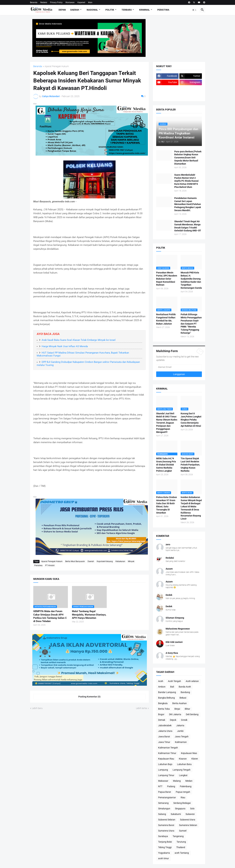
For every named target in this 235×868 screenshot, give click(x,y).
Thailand (181, 847)
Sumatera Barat (166, 825)
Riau (183, 797)
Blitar (187, 709)
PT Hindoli (50, 565)
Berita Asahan (180, 703)
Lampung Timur (166, 775)
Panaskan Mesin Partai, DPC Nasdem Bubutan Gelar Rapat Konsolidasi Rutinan (167, 279)
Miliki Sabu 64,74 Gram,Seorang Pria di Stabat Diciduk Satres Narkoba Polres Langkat (166, 465)
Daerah (75, 10)
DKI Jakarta (175, 714)
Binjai (177, 709)
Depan (62, 10)
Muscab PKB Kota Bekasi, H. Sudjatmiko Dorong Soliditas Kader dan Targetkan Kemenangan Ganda (191, 280)
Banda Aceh (185, 687)
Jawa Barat (164, 737)
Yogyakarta (164, 853)
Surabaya (163, 836)
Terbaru (127, 10)
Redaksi (44, 2)
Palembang (186, 786)
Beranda (34, 2)
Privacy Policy (56, 2)
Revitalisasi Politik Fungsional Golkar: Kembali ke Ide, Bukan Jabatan (166, 319)
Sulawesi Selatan (167, 820)
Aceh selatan (192, 681)
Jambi (180, 731)
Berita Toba (164, 709)
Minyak (131, 561)
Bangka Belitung (166, 698)
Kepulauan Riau (166, 759)
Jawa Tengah (182, 737)
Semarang (163, 803)
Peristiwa (163, 10)
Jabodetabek (165, 725)
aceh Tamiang (182, 853)
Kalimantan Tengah (168, 748)
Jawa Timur (164, 742)
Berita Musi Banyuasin (75, 561)
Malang (177, 781)
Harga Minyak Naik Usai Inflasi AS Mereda (65, 346)
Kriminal (145, 10)
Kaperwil (81, 2)
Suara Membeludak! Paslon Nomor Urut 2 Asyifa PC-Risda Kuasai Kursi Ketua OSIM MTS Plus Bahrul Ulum (186, 181)
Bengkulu (163, 703)
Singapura (180, 809)
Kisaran (183, 759)
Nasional (92, 10)
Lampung (163, 770)
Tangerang (178, 836)
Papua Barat (165, 792)
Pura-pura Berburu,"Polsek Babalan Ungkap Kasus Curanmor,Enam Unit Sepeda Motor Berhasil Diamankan (188, 158)
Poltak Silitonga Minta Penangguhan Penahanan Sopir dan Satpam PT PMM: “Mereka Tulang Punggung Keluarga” (191, 324)
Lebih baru (37, 708)
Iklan (90, 2)
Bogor (161, 714)
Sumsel (183, 831)
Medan (189, 781)
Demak (162, 720)
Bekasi (183, 698)
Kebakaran (120, 561)
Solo (192, 809)
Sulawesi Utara (188, 820)
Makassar (163, 781)
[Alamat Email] (179, 367)
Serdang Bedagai (182, 803)
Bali (172, 687)
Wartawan (70, 2)
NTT (160, 786)
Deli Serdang (192, 714)
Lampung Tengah (182, 770)
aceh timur (164, 858)
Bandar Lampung (167, 692)
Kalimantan (181, 742)
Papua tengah (183, 792)
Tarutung (181, 842)
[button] (194, 10)
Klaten (195, 759)
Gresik (184, 720)
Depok (173, 720)
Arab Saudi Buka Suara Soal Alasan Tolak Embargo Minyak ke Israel (79, 340)
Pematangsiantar (167, 797)
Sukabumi (176, 814)
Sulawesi (190, 814)
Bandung (185, 692)
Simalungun (164, 809)
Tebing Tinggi (165, 847)
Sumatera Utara (166, 831)
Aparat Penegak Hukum (57, 66)
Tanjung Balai (165, 842)
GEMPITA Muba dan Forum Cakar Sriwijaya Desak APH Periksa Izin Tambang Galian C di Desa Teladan (50, 616)
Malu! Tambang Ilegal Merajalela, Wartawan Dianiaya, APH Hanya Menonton (89, 615)
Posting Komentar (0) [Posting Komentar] (89, 697)
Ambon (162, 687)
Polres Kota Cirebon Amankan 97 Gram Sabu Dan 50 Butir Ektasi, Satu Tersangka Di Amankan (167, 505)
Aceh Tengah (174, 681)
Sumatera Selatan (188, 825)
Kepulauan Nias (189, 753)
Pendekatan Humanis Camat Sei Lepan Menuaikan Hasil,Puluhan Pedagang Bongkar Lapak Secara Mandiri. (188, 204)
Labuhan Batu (184, 764)
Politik (110, 10)
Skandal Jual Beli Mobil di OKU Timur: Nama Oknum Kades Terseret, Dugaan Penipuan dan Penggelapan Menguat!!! (167, 423)
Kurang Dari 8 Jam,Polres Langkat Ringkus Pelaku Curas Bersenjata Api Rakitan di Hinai (191, 420)
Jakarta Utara (165, 731)
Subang (162, 814)
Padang (171, 786)
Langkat (183, 775)
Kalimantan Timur (167, 753)
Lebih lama (141, 708)
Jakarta (180, 725)
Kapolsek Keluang (105, 561)
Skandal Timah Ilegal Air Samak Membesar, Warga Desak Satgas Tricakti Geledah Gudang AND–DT (188, 226)
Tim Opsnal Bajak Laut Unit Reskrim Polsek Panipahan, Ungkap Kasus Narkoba (190, 465)
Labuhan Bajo (165, 764)
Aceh (161, 681)
